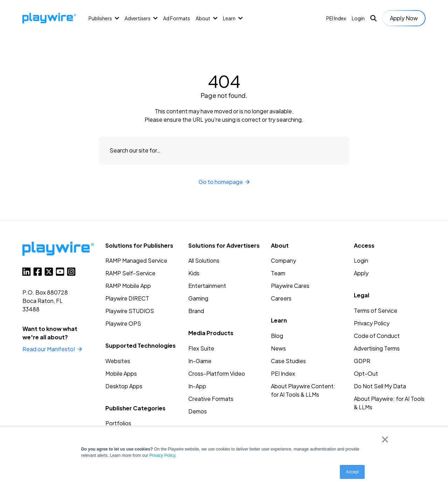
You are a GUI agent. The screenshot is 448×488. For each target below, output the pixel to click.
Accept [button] (352, 472)
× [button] (385, 439)
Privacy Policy (162, 455)
